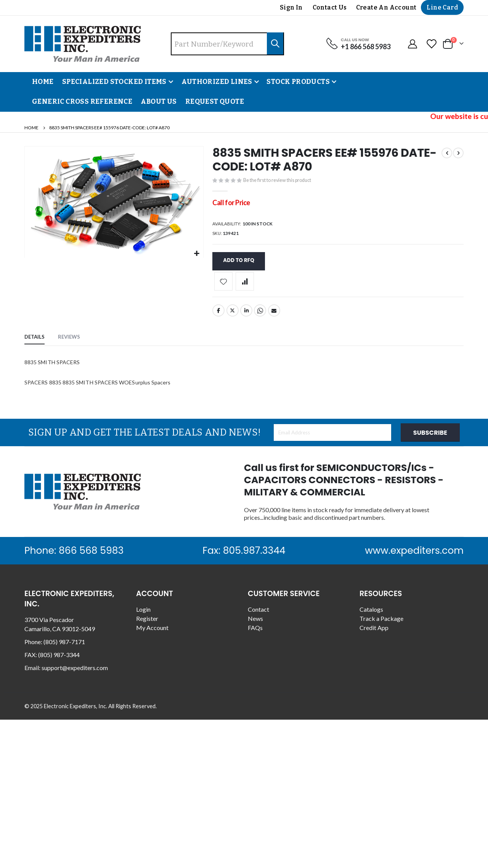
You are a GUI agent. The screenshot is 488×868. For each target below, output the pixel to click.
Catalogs (371, 614)
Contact (258, 614)
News (255, 623)
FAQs (255, 633)
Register (147, 623)
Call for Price (231, 204)
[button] (197, 254)
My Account (152, 633)
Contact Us (330, 7)
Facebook (218, 315)
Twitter (233, 315)
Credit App (374, 633)
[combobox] (228, 44)
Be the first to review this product (286, 181)
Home (31, 128)
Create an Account (386, 7)
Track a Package (381, 623)
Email (274, 315)
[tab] (35, 343)
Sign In (291, 7)
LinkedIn (246, 315)
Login (143, 614)
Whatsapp (260, 315)
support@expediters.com (75, 673)
